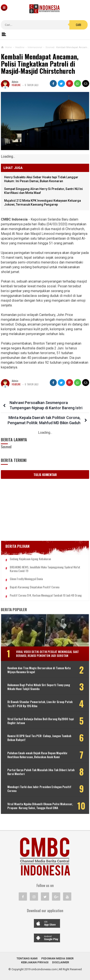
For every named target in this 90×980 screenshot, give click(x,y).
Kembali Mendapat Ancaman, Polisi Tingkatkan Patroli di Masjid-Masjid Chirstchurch (40, 64)
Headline (16, 85)
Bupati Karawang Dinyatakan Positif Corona (35, 587)
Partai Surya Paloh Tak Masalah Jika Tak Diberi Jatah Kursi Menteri (41, 772)
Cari (78, 25)
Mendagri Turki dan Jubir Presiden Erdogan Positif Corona (39, 789)
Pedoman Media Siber (57, 958)
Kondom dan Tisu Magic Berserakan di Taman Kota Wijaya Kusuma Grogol (39, 670)
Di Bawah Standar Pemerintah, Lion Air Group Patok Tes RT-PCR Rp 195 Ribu (40, 704)
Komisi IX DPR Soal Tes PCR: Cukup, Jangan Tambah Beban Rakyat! (39, 738)
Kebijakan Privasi (35, 962)
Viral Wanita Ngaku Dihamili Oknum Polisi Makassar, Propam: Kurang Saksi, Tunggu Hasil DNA (40, 806)
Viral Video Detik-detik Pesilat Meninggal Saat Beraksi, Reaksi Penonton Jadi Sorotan (47, 654)
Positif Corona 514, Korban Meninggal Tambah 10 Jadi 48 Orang (46, 595)
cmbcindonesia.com (44, 969)
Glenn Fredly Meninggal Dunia (26, 579)
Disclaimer (61, 962)
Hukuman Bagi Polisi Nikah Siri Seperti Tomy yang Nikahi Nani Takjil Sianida (39, 687)
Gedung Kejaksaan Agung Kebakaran (30, 559)
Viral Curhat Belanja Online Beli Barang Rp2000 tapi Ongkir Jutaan (41, 721)
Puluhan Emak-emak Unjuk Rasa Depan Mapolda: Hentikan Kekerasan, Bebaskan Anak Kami (38, 755)
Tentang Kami (27, 958)
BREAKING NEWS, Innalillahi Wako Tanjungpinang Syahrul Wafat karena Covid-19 (45, 569)
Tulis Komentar (45, 474)
